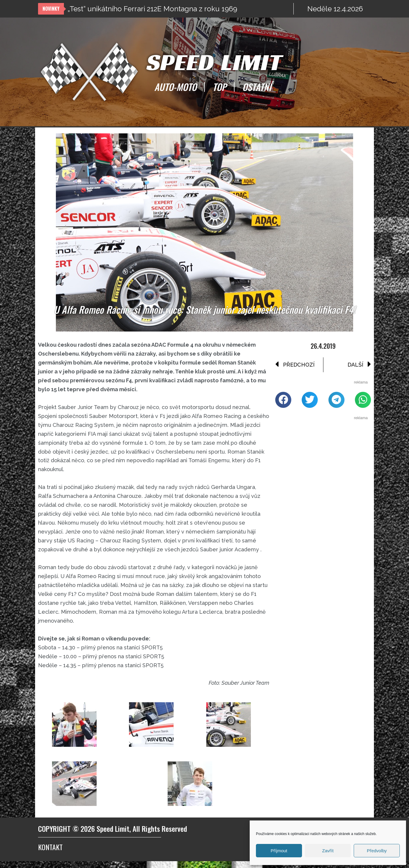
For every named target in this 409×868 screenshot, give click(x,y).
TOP (219, 87)
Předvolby (377, 851)
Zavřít (328, 851)
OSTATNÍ (257, 87)
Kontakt (50, 854)
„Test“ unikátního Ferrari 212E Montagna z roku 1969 (152, 9)
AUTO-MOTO (175, 87)
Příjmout (279, 851)
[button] (283, 401)
